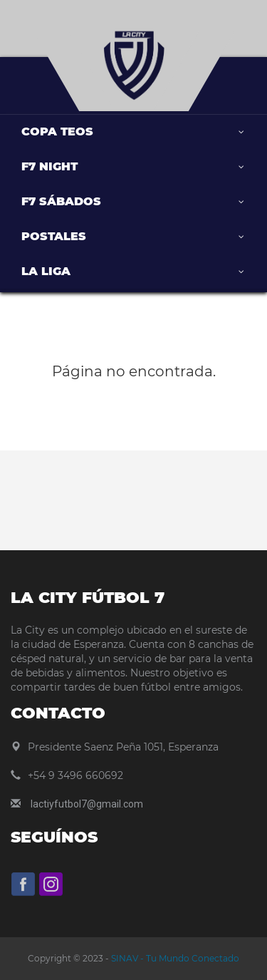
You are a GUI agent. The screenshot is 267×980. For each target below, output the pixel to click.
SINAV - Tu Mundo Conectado (174, 958)
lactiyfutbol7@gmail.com (87, 804)
